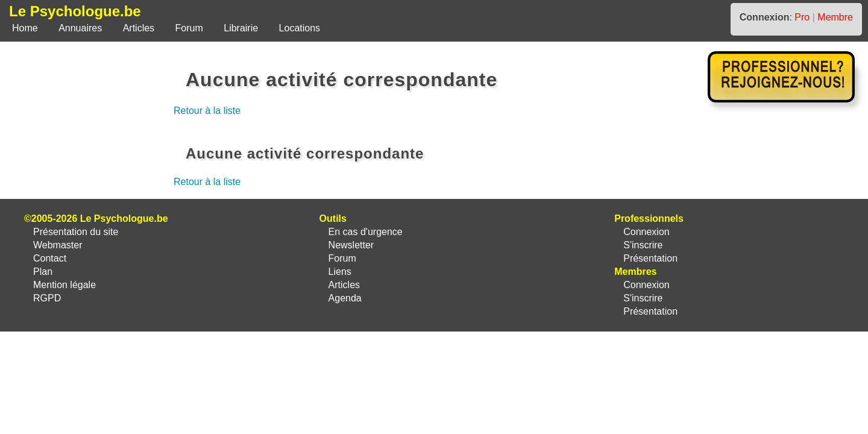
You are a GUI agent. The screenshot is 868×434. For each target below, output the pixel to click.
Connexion (646, 232)
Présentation (650, 258)
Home (25, 28)
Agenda (345, 298)
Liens (340, 272)
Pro (802, 17)
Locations (300, 28)
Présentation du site (76, 232)
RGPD (47, 298)
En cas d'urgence (366, 232)
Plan (43, 272)
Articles (139, 28)
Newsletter (351, 245)
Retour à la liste (207, 111)
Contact (50, 258)
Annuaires (80, 28)
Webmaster (58, 245)
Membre (835, 17)
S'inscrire (643, 245)
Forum (189, 28)
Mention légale (64, 285)
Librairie (241, 28)
